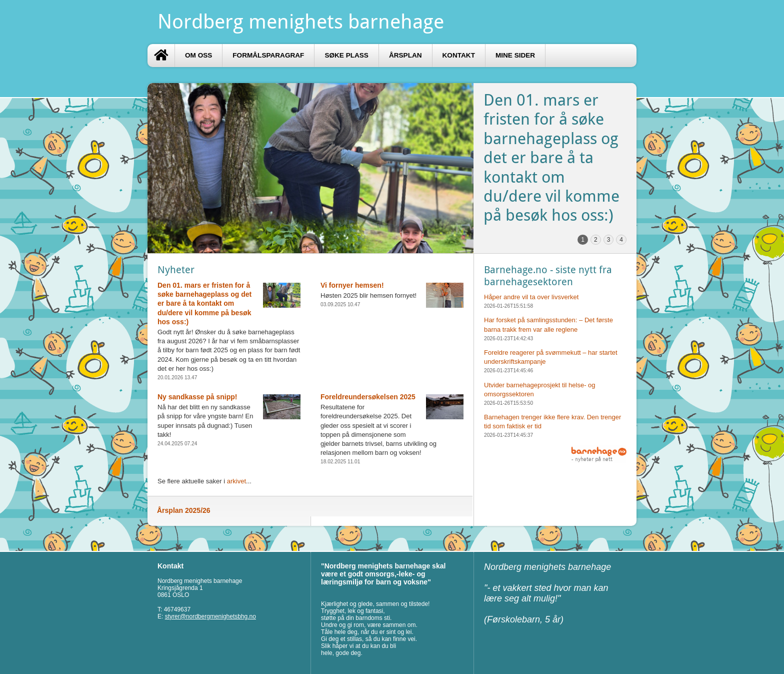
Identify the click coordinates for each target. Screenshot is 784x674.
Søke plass (346, 55)
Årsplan (405, 55)
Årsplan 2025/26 (184, 510)
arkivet (236, 481)
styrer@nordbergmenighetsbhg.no (210, 616)
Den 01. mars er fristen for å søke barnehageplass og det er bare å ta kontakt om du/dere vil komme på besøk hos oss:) (204, 303)
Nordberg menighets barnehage (301, 22)
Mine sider (515, 55)
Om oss (198, 55)
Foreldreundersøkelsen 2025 (368, 397)
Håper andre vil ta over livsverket (531, 297)
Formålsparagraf (268, 55)
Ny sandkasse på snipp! (197, 397)
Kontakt (459, 55)
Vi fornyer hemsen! (352, 285)
